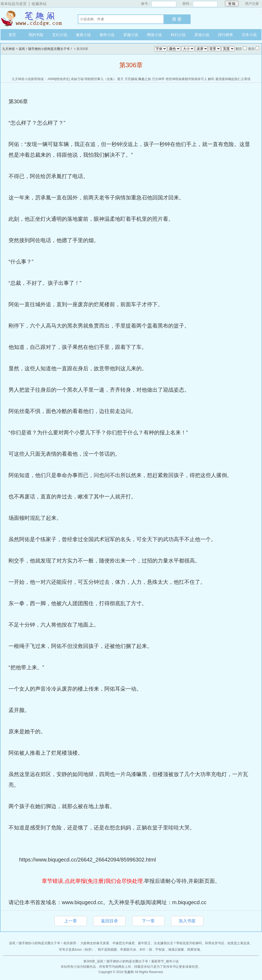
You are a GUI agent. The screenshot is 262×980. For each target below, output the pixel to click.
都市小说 (107, 35)
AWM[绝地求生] (59, 79)
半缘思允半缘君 (124, 943)
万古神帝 (158, 79)
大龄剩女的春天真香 (95, 943)
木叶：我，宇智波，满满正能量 (162, 950)
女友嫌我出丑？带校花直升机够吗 (178, 943)
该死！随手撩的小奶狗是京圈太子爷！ (46, 49)
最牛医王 (144, 943)
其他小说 (202, 35)
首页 (12, 35)
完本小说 (249, 35)
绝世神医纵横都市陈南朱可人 (186, 79)
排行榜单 (226, 35)
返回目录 (109, 921)
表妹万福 (77, 79)
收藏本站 (39, 4)
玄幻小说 (60, 35)
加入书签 (187, 921)
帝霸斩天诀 (128, 950)
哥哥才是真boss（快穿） (77, 950)
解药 (211, 79)
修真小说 (83, 35)
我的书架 (36, 35)
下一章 (148, 921)
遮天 (120, 79)
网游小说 (154, 35)
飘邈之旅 (145, 79)
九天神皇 (34, 18)
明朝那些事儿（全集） (100, 79)
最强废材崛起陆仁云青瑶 (233, 79)
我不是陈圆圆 (107, 950)
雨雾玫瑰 (194, 950)
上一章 (71, 921)
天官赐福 (131, 79)
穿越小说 (131, 35)
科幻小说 (178, 35)
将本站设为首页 (14, 4)
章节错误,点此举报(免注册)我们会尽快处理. (93, 881)
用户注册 (252, 4)
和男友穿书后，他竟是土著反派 (227, 943)
